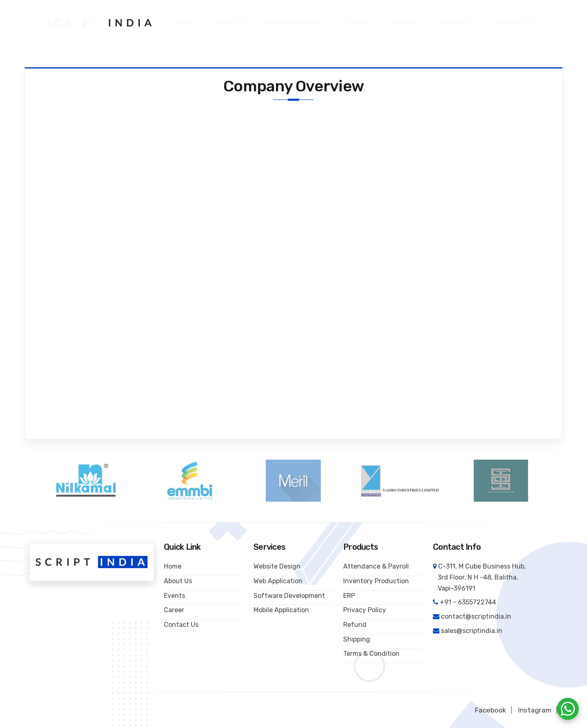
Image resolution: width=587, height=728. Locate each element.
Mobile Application (281, 610)
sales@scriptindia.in (472, 630)
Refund (355, 625)
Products (459, 22)
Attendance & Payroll (376, 566)
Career (174, 610)
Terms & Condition (371, 654)
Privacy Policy (365, 610)
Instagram (535, 710)
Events (359, 22)
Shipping (357, 639)
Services (407, 22)
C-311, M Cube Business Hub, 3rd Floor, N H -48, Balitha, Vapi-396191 (479, 577)
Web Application (278, 581)
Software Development (289, 595)
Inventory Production (376, 581)
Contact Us (515, 22)
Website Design (277, 566)
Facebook (491, 710)
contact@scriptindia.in (476, 616)
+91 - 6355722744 (468, 602)
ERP (349, 595)
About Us (232, 22)
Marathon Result (297, 22)
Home (185, 22)
